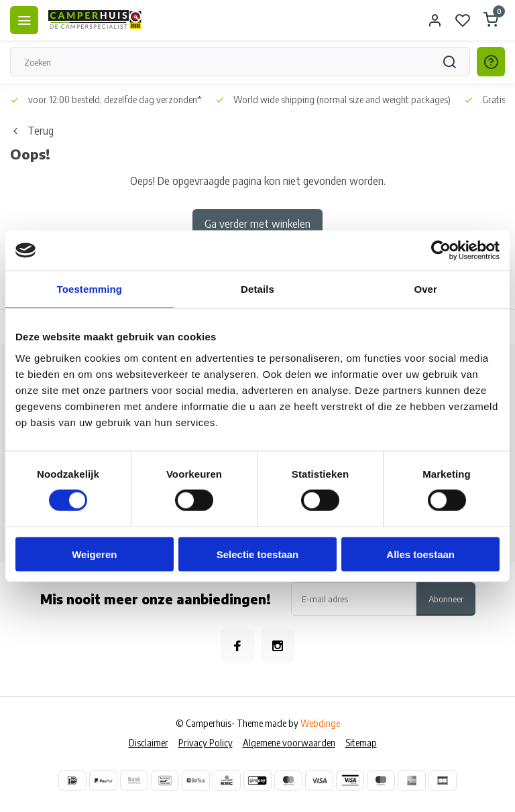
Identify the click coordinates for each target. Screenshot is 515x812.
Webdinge (320, 723)
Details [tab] (257, 289)
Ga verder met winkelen (257, 224)
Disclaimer (149, 743)
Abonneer (446, 599)
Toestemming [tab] (90, 289)
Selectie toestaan (258, 554)
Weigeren (94, 554)
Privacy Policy (206, 743)
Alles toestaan (420, 554)
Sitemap (361, 743)
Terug (32, 131)
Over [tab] (425, 289)
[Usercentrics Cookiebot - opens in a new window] (441, 251)
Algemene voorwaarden (289, 743)
